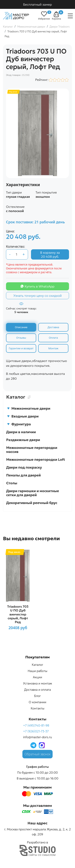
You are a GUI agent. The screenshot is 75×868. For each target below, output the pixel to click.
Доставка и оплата (37, 690)
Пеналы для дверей (23, 475)
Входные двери (23, 416)
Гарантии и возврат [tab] (21, 348)
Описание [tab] (21, 327)
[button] (56, 14)
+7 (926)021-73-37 (36, 731)
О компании (38, 702)
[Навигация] (70, 16)
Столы (12, 483)
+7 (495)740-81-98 (36, 725)
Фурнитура (19, 424)
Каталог (37, 665)
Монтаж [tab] (53, 348)
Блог (37, 696)
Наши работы (38, 671)
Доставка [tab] (53, 327)
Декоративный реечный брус (32, 503)
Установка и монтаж (37, 683)
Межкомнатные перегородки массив (32, 450)
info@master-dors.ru (37, 737)
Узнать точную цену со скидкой (38, 296)
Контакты (37, 708)
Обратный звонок (38, 754)
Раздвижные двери (23, 440)
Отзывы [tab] (21, 338)
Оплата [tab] (53, 338)
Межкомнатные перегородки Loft (36, 460)
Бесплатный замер (38, 4)
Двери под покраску (24, 467)
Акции (38, 677)
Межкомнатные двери (29, 408)
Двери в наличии (21, 432)
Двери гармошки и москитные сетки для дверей (33, 493)
